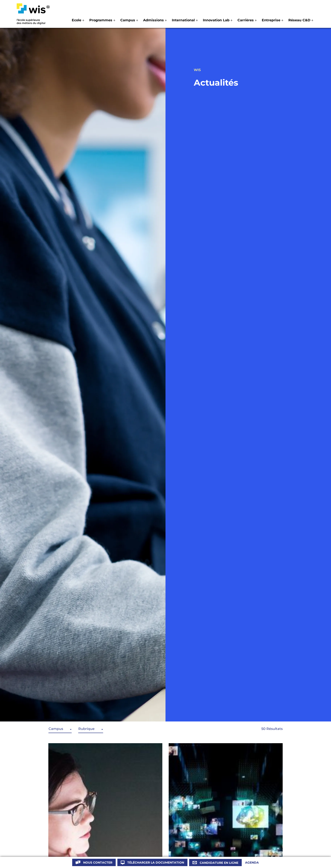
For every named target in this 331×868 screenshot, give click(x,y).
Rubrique (86, 729)
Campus (56, 729)
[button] (78, 20)
